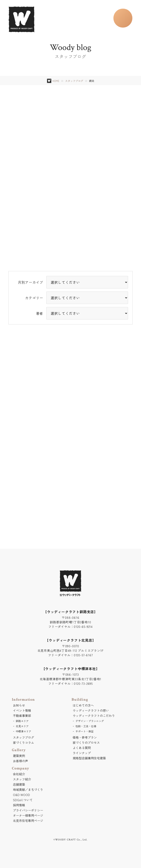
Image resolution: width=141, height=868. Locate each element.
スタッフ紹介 (22, 779)
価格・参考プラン (85, 737)
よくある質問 (82, 748)
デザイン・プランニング (90, 721)
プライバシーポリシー (28, 810)
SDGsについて (23, 800)
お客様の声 (20, 761)
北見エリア (22, 726)
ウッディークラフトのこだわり (94, 716)
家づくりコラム (23, 743)
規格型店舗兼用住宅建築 (89, 758)
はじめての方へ (83, 705)
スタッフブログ (74, 81)
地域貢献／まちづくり (28, 790)
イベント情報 (22, 710)
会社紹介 (19, 774)
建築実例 (19, 756)
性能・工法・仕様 (86, 726)
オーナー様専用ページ (28, 815)
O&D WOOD (21, 795)
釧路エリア (22, 721)
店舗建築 (19, 784)
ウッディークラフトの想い (91, 710)
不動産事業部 (22, 716)
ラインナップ (82, 753)
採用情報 (19, 805)
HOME (56, 81)
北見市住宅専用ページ (28, 821)
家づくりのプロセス (86, 743)
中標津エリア (23, 731)
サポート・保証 (85, 731)
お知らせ (19, 705)
